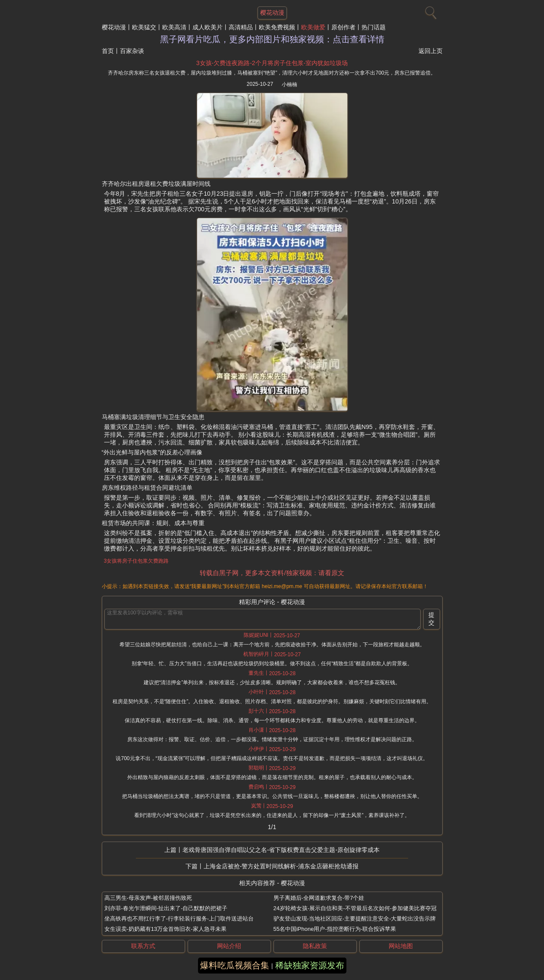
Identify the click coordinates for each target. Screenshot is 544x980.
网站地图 (401, 946)
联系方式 (143, 946)
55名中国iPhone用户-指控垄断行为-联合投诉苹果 (335, 929)
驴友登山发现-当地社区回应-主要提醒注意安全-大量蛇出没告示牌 (355, 919)
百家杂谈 (132, 51)
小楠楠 (289, 85)
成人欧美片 (208, 27)
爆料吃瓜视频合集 (235, 965)
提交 (431, 619)
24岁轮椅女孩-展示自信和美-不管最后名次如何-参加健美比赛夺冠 (355, 908)
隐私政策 (315, 946)
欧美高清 (174, 27)
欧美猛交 (144, 27)
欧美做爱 (313, 27)
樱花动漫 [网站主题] (272, 13)
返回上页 (431, 51)
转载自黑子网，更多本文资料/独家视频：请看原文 (272, 573)
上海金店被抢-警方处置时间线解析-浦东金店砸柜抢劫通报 (281, 866)
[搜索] (430, 11)
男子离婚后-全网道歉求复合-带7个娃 (319, 898)
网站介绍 (229, 946)
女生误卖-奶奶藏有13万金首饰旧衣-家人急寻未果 (165, 929)
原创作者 (343, 27)
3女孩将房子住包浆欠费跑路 (137, 561)
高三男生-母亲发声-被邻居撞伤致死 (148, 898)
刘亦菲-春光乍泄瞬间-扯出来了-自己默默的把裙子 (166, 908)
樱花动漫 (114, 27)
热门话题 (374, 27)
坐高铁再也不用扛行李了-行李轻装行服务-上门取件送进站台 (179, 919)
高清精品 (241, 27)
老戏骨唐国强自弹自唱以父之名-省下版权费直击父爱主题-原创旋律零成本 (281, 850)
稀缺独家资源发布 (310, 965)
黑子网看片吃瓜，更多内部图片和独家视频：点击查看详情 (272, 39)
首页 (108, 51)
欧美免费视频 (277, 27)
